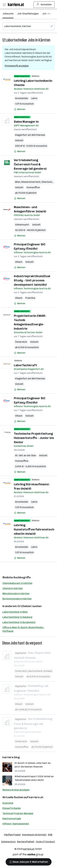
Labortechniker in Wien (15, 612)
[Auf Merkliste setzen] (20, 109)
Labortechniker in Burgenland (19, 622)
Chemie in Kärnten (13, 588)
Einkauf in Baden (12, 808)
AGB (50, 835)
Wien (18, 182)
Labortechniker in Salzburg (17, 617)
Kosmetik (8, 803)
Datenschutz (9, 842)
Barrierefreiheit (26, 842)
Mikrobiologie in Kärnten (16, 593)
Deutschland (35, 671)
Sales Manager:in (26, 122)
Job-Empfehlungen (28, 14)
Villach (19, 262)
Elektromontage (12, 819)
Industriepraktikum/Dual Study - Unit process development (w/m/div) (32, 280)
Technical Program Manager (18, 813)
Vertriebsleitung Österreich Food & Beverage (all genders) (30, 164)
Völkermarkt (22, 225)
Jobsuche (8, 14)
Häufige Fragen (12, 835)
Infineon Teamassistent (16, 824)
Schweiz (48, 671)
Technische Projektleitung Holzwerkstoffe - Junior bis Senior (34, 438)
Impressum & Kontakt (34, 835)
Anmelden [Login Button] (44, 5)
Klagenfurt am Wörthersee (30, 135)
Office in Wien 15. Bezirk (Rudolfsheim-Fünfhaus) (23, 629)
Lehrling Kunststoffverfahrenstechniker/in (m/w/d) (34, 529)
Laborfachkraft (26, 365)
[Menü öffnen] (4, 5)
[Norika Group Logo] (28, 855)
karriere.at (36, 797)
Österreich (21, 342)
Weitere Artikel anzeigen (16, 790)
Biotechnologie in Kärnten (17, 599)
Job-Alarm (48, 14)
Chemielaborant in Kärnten (17, 583)
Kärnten (44, 40)
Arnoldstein (22, 98)
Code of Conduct (45, 842)
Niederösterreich (31, 182)
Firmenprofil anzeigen (17, 66)
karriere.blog (11, 757)
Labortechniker (16, 40)
